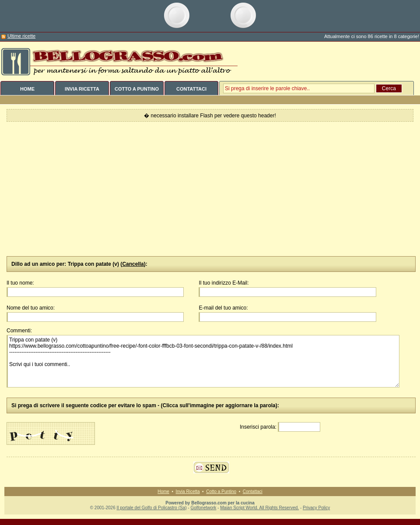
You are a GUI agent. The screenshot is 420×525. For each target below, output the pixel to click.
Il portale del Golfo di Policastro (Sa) (151, 508)
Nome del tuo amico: (31, 308)
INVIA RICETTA (82, 89)
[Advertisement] (210, 189)
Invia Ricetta (188, 492)
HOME (27, 89)
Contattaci (253, 492)
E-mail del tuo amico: (223, 308)
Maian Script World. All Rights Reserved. (259, 508)
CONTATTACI (191, 89)
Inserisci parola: (258, 427)
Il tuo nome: (20, 283)
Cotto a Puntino (221, 492)
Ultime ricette (21, 36)
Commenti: (19, 331)
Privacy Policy (316, 508)
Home (163, 492)
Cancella (133, 264)
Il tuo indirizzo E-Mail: (224, 283)
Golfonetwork (203, 508)
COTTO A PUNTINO (137, 89)
